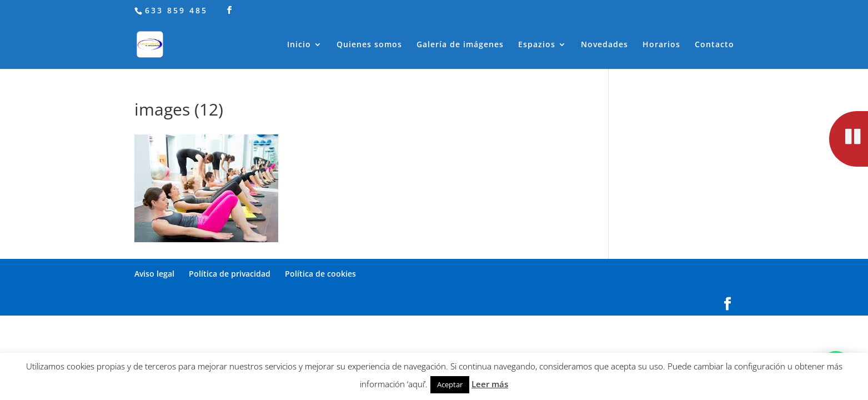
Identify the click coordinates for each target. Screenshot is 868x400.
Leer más (490, 384)
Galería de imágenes (460, 45)
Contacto (714, 45)
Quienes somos (369, 45)
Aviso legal (154, 274)
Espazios (537, 45)
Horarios (661, 45)
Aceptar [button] (450, 384)
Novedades (604, 45)
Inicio (299, 45)
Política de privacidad (230, 274)
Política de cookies (320, 274)
